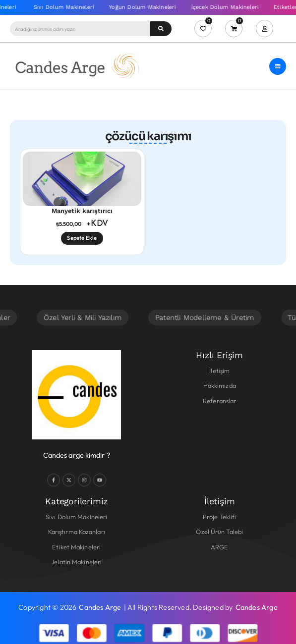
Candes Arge (100, 607)
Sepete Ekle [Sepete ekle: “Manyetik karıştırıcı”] (82, 238)
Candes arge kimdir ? (77, 455)
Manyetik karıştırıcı (82, 211)
